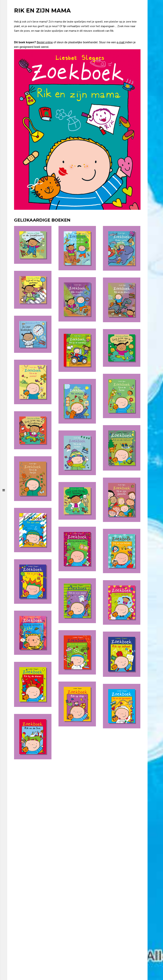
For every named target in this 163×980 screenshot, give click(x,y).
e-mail (121, 42)
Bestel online (45, 42)
